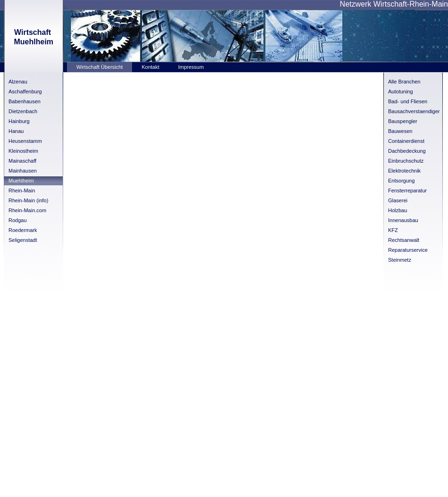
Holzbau (398, 210)
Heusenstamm (25, 141)
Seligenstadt (23, 240)
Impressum (191, 67)
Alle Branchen (404, 82)
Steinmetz (400, 260)
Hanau (16, 131)
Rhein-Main (22, 191)
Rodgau (18, 220)
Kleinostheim (23, 151)
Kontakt (150, 67)
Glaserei (398, 200)
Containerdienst (406, 141)
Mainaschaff (22, 161)
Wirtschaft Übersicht (100, 67)
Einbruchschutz (406, 161)
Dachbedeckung (407, 151)
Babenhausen (25, 101)
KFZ (393, 230)
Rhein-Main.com (27, 210)
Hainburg (19, 121)
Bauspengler (403, 121)
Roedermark (23, 230)
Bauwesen (400, 131)
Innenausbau (403, 220)
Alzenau (18, 82)
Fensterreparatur (407, 191)
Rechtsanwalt (404, 240)
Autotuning (401, 91)
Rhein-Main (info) (28, 200)
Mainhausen (23, 171)
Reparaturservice (408, 250)
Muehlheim (21, 181)
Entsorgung (401, 181)
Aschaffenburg (25, 91)
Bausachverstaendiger (414, 111)
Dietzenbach (23, 111)
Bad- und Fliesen (408, 101)
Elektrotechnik (404, 171)
